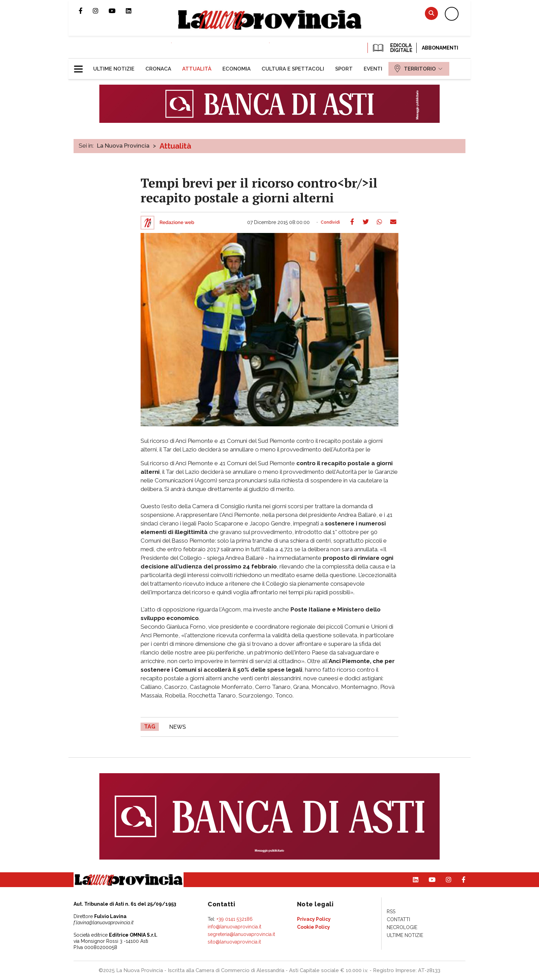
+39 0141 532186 (235, 919)
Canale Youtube (117, 11)
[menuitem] (114, 69)
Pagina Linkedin (134, 11)
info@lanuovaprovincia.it (234, 927)
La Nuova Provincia (123, 146)
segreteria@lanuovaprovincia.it (241, 934)
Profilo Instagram (101, 11)
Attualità (175, 146)
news (178, 727)
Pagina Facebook (86, 11)
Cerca (431, 13)
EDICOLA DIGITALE (392, 48)
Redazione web (177, 223)
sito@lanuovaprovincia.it (234, 942)
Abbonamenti (440, 48)
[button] (81, 66)
